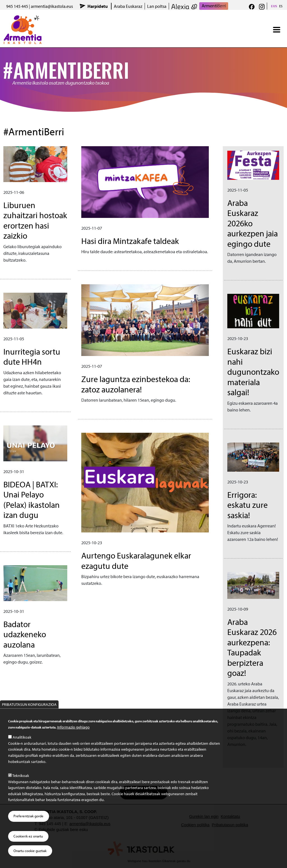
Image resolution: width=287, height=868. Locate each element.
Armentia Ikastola (23, 19)
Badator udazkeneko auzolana (25, 634)
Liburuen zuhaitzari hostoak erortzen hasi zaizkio (35, 220)
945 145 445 (17, 6)
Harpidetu (98, 6)
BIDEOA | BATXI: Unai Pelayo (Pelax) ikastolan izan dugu (32, 500)
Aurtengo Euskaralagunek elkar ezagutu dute (136, 560)
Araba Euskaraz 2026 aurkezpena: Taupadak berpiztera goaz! (252, 647)
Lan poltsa (157, 6)
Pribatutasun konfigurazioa (29, 704)
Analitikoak (22, 737)
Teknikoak (21, 775)
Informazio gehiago (73, 727)
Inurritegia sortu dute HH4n (32, 357)
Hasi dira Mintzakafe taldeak (130, 241)
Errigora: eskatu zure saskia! (247, 505)
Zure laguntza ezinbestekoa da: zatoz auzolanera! (136, 384)
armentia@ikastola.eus (52, 6)
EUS (274, 6)
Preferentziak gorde (28, 816)
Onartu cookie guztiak (30, 851)
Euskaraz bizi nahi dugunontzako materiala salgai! (253, 372)
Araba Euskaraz (128, 6)
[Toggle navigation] (277, 30)
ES (281, 6)
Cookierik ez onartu (28, 836)
